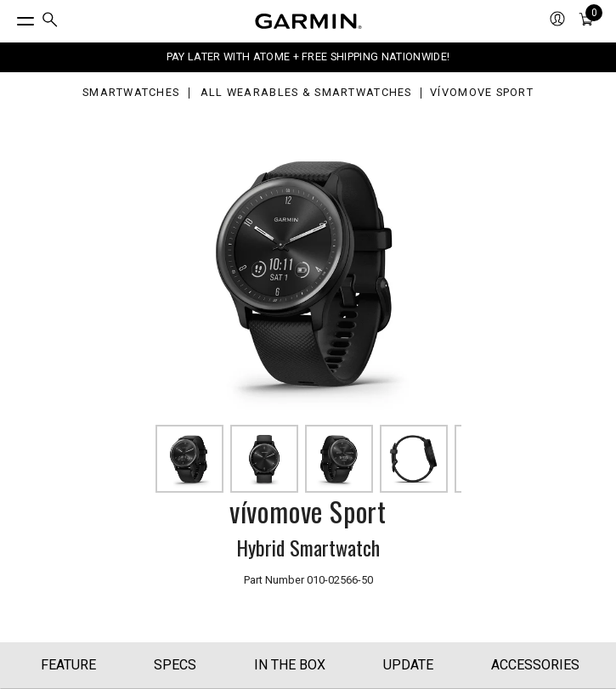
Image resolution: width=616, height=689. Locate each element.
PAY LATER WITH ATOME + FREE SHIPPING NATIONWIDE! (308, 56)
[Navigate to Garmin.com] (308, 21)
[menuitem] (50, 22)
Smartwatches (131, 93)
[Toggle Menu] (10, 17)
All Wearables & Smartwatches (306, 93)
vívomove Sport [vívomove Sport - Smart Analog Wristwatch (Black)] (482, 93)
